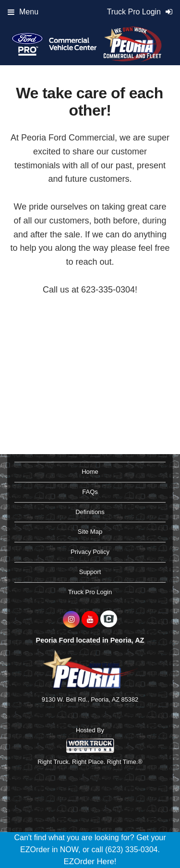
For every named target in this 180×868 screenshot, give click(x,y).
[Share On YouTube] (90, 620)
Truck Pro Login (90, 592)
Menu (23, 12)
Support (90, 572)
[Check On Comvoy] (109, 620)
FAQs (90, 492)
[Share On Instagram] (71, 620)
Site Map (90, 532)
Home (90, 472)
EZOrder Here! (90, 862)
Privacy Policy (90, 552)
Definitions (90, 512)
